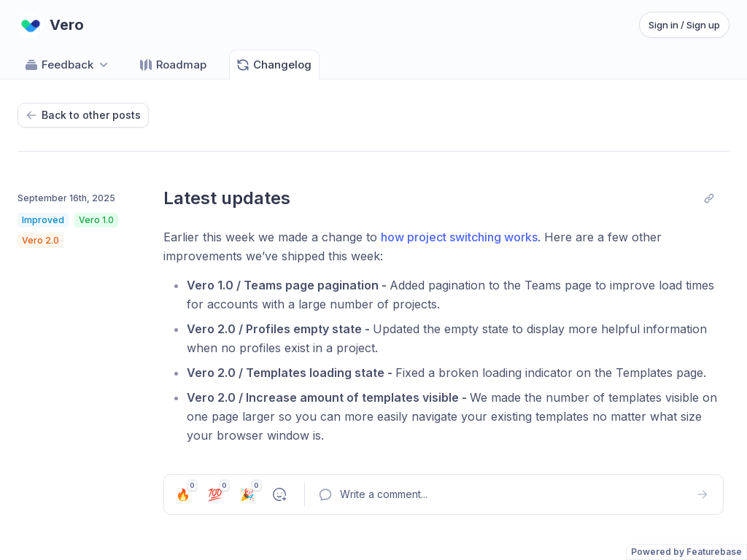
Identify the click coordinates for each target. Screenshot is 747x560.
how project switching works (459, 237)
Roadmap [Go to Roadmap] (173, 65)
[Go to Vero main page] (51, 25)
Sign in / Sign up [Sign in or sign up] (684, 25)
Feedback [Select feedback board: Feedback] (67, 65)
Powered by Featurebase (686, 552)
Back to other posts (83, 115)
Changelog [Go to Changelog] (274, 65)
